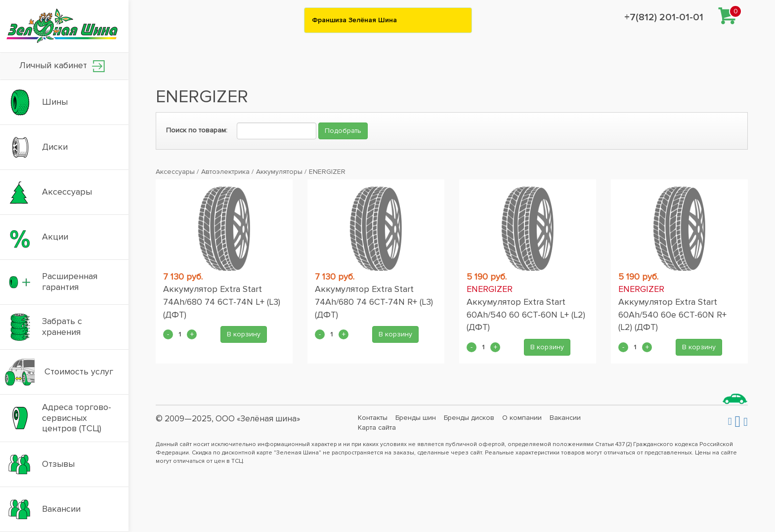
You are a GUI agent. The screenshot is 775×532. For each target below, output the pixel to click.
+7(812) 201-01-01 (664, 17)
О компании (522, 418)
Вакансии (565, 418)
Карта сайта (377, 428)
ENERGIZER (327, 172)
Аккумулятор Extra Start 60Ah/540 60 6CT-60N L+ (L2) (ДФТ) (526, 314)
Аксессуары (175, 172)
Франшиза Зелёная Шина (354, 20)
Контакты (373, 418)
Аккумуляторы (279, 172)
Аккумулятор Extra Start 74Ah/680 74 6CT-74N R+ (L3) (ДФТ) (374, 302)
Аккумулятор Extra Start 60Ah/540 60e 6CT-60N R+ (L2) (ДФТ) (672, 314)
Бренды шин (416, 418)
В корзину (244, 334)
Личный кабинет (62, 66)
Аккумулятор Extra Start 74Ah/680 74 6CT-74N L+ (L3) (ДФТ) (222, 302)
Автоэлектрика (225, 172)
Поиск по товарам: (197, 130)
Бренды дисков (469, 418)
